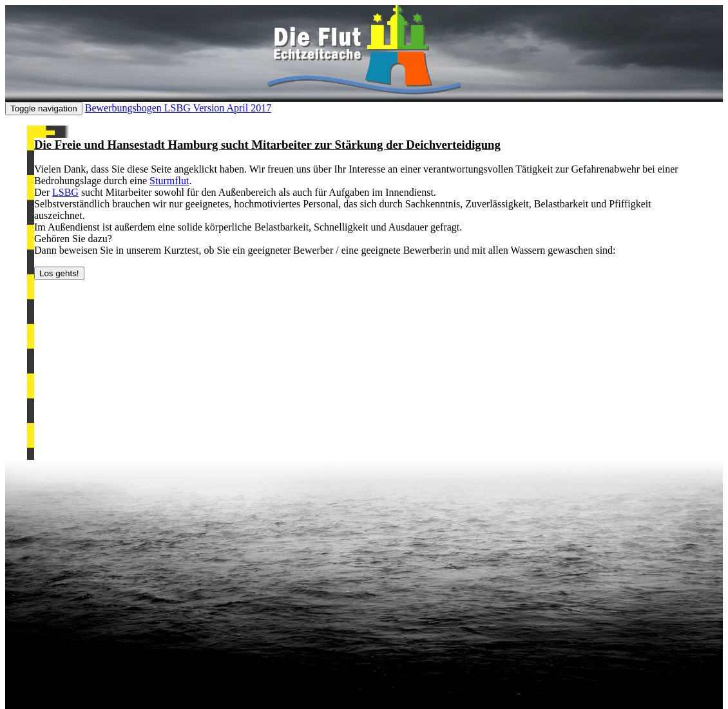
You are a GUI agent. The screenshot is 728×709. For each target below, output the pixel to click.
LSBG (65, 192)
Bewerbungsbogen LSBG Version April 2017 (178, 108)
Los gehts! (59, 273)
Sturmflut (169, 181)
